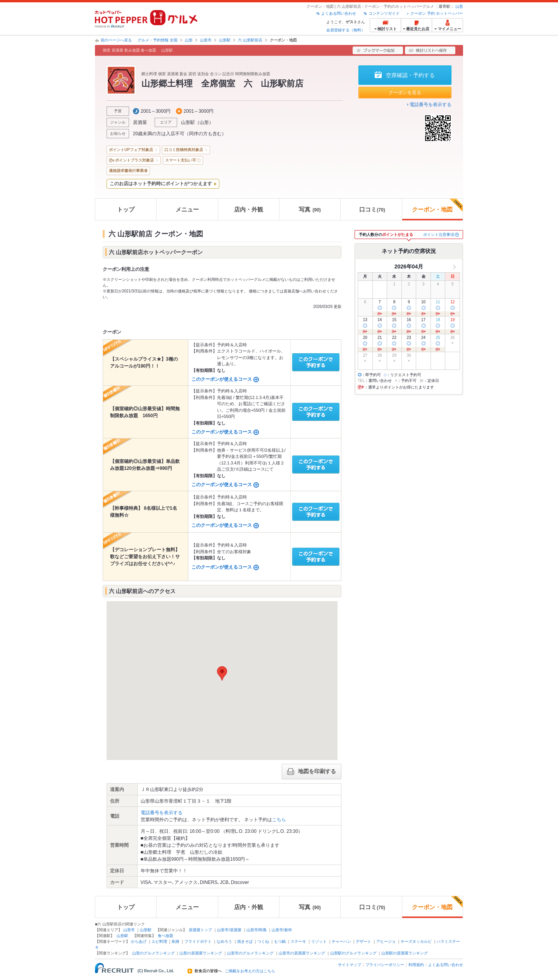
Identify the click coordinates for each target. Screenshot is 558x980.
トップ (126, 209)
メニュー (187, 209)
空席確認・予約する (410, 75)
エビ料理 (159, 941)
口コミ (372, 209)
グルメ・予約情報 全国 (158, 40)
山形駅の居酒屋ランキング (405, 953)
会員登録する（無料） (346, 30)
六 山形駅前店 (250, 40)
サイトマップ (350, 965)
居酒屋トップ (200, 930)
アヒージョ (386, 941)
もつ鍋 (280, 941)
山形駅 (225, 40)
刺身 (176, 941)
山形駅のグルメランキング (353, 953)
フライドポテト (198, 941)
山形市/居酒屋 (229, 930)
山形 (459, 6)
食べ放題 (165, 936)
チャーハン (341, 941)
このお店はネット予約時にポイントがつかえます (161, 184)
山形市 (206, 40)
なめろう (224, 941)
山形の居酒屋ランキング (201, 953)
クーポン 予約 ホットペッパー (437, 13)
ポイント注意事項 (439, 235)
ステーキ (298, 941)
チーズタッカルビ (416, 941)
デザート (363, 941)
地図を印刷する (312, 772)
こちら (279, 820)
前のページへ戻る (116, 40)
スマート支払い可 (181, 160)
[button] (222, 673)
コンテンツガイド (384, 13)
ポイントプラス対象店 (134, 160)
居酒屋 (140, 122)
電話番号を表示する (431, 105)
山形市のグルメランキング (250, 953)
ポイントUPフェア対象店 (131, 150)
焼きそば (245, 941)
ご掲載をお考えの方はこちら (250, 971)
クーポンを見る (405, 93)
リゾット (319, 941)
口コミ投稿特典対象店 (184, 150)
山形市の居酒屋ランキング (302, 953)
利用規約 (416, 965)
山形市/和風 (257, 930)
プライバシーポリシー (385, 965)
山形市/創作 (282, 930)
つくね (263, 941)
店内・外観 (249, 209)
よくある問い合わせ (339, 13)
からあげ (139, 941)
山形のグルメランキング (153, 953)
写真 (310, 209)
